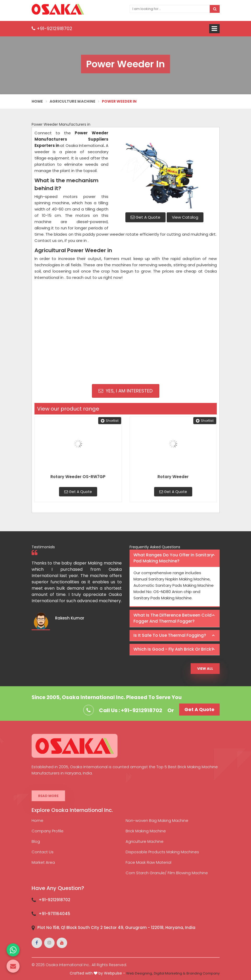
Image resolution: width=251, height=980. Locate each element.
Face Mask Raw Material (148, 862)
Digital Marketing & (170, 973)
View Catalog (185, 217)
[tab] (175, 558)
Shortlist (110, 421)
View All (205, 669)
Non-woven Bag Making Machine (157, 820)
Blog (36, 841)
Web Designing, (139, 973)
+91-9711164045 (54, 914)
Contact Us (43, 852)
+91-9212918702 (52, 28)
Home (37, 101)
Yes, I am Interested (126, 391)
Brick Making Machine (146, 831)
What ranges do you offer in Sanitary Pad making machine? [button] (173, 558)
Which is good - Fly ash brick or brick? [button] (174, 649)
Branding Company (203, 973)
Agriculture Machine (73, 101)
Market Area (43, 862)
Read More (48, 796)
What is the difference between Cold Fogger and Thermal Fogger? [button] (173, 618)
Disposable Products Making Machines (162, 852)
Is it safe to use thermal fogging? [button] (170, 635)
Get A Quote (145, 217)
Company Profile (48, 831)
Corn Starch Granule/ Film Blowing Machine (167, 873)
